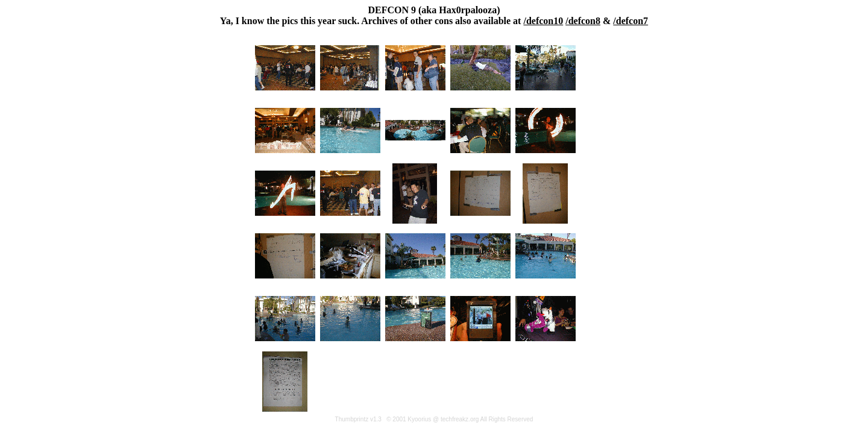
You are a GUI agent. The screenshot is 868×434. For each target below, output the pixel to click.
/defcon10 (543, 21)
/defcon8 (583, 21)
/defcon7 (631, 21)
